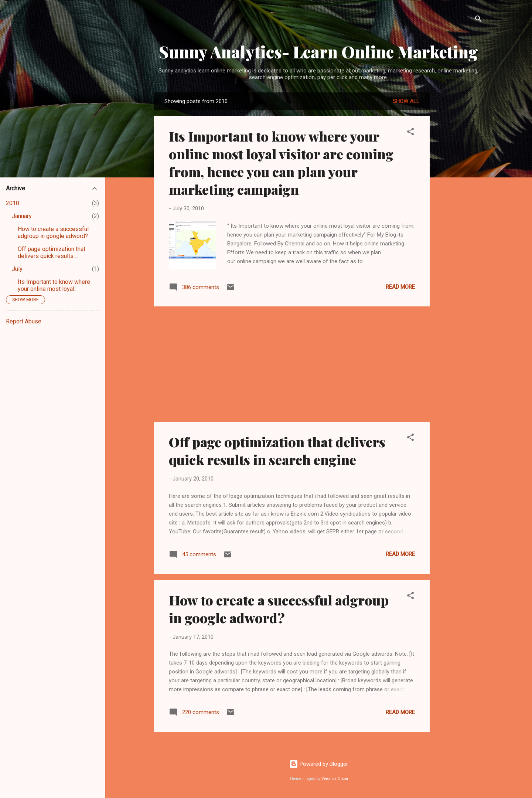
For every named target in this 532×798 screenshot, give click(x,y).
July (17, 269)
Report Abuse (24, 321)
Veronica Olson (335, 779)
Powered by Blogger (319, 764)
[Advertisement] (459, 203)
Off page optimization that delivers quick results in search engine (277, 451)
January (22, 216)
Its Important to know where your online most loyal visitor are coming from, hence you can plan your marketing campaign (281, 163)
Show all (406, 101)
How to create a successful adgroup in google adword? (279, 609)
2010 (13, 203)
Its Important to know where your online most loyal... (54, 285)
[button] (410, 133)
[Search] (478, 20)
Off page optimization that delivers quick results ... (52, 252)
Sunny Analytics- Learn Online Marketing (318, 52)
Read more (400, 287)
